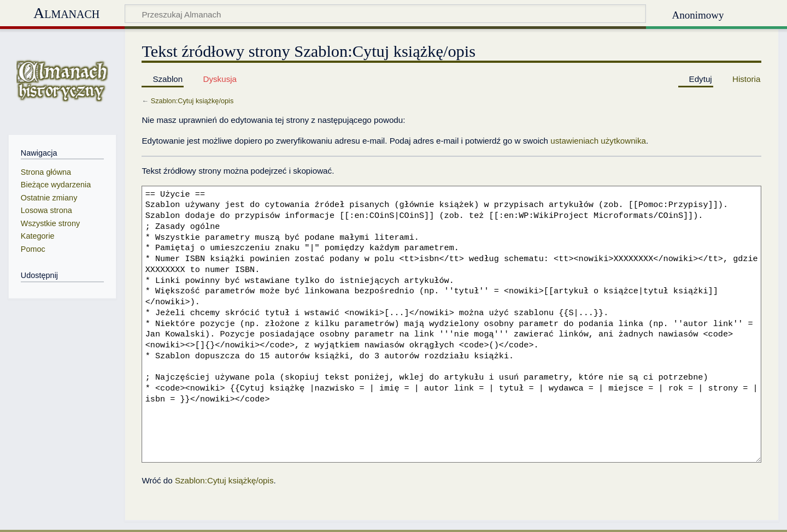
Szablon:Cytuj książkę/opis (192, 101)
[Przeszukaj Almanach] (385, 14)
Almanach (66, 13)
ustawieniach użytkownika (598, 141)
